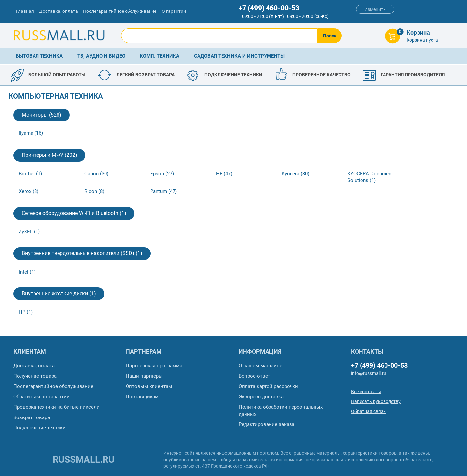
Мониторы (42, 115)
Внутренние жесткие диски (59, 293)
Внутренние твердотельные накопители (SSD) (82, 253)
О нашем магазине (260, 366)
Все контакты (366, 392)
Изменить (375, 9)
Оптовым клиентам (149, 386)
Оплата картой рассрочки (268, 386)
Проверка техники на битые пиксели (57, 407)
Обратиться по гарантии (42, 397)
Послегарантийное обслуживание (120, 11)
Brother (30, 174)
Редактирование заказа (267, 424)
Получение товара (35, 376)
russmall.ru (83, 459)
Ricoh (94, 191)
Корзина (418, 32)
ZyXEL (29, 232)
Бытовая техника (39, 56)
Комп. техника (160, 56)
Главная (25, 11)
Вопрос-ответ (254, 376)
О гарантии (174, 11)
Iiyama (31, 133)
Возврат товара (32, 417)
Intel (27, 272)
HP (224, 174)
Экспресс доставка (261, 397)
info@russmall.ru (369, 373)
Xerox (29, 191)
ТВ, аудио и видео (101, 56)
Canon (96, 174)
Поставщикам (142, 397)
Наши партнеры (144, 376)
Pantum (163, 191)
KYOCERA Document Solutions (370, 177)
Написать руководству (376, 401)
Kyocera (295, 174)
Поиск (330, 36)
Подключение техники (40, 428)
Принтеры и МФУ (49, 155)
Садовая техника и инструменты (239, 56)
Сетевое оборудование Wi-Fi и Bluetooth (74, 213)
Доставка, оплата (58, 11)
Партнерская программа (154, 366)
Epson (162, 174)
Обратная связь (368, 411)
